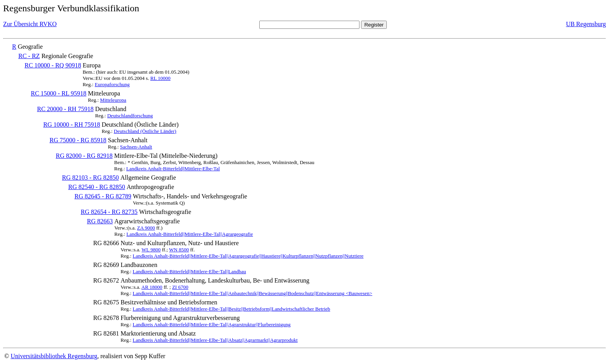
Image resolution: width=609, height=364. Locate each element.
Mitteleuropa (113, 100)
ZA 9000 (146, 228)
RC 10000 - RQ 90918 (53, 65)
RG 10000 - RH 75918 (72, 125)
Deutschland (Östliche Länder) (145, 131)
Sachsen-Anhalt (136, 147)
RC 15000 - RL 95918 (59, 93)
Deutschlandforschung (130, 116)
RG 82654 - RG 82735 (109, 212)
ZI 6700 (180, 287)
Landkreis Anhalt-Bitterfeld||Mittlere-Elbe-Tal (173, 169)
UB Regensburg (586, 24)
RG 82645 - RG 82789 (103, 196)
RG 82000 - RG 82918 (84, 156)
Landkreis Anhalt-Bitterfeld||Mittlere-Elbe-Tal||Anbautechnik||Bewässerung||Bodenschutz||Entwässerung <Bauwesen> (252, 293)
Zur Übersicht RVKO (30, 24)
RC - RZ (29, 56)
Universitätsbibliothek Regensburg (54, 356)
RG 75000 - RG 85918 (78, 140)
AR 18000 (152, 287)
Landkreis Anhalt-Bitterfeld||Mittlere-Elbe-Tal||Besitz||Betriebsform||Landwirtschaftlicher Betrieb (231, 309)
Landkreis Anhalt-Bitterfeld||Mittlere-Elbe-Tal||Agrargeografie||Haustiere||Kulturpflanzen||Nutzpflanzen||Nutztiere (248, 256)
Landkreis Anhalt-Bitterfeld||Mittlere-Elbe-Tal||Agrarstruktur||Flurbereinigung (212, 324)
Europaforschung (112, 84)
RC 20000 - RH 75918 (65, 109)
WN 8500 (179, 250)
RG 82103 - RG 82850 (90, 178)
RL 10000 (160, 78)
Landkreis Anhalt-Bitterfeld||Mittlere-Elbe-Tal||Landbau (189, 271)
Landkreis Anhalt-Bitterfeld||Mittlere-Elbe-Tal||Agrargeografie (189, 234)
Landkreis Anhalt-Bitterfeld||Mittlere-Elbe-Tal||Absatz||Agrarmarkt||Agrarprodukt (215, 340)
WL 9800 (151, 250)
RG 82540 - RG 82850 (97, 187)
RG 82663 (100, 221)
